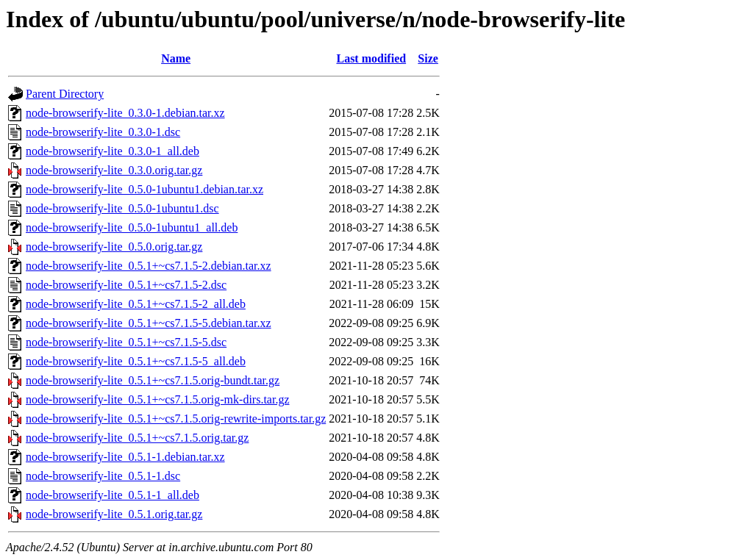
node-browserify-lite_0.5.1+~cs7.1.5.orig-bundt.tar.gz (153, 380)
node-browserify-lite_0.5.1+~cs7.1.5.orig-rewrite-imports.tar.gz (176, 419)
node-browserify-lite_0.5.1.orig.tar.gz (114, 514)
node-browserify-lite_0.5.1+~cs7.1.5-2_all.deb (136, 304)
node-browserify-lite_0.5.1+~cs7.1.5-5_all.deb (136, 361)
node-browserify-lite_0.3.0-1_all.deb (113, 151)
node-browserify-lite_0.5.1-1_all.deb (113, 495)
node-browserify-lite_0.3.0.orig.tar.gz (114, 170)
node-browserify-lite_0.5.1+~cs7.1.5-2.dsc (126, 285)
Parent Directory (65, 94)
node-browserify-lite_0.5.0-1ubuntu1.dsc (122, 208)
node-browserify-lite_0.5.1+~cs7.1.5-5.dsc (126, 342)
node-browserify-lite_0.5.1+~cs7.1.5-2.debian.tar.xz (149, 266)
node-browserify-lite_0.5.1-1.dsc (103, 476)
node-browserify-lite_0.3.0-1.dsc (103, 132)
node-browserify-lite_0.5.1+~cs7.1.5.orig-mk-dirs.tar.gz (157, 399)
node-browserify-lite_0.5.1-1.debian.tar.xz (125, 457)
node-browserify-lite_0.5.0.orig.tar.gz (114, 247)
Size (428, 58)
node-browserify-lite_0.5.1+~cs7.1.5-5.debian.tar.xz (149, 323)
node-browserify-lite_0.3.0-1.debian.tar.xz (125, 113)
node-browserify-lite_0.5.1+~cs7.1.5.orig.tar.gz (137, 438)
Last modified (371, 58)
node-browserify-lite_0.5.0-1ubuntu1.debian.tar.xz (144, 189)
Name (176, 58)
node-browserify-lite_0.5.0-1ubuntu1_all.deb (132, 227)
